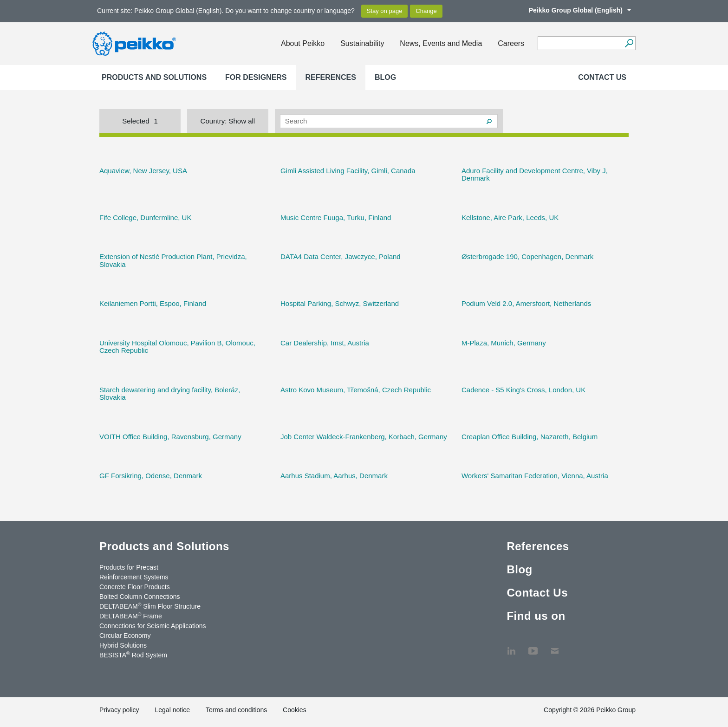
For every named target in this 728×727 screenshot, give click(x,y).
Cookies (295, 710)
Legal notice (172, 710)
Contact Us (602, 77)
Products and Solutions (154, 77)
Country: (228, 121)
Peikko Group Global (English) (575, 10)
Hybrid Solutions (123, 645)
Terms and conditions (236, 710)
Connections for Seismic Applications (153, 626)
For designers (256, 77)
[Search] (629, 43)
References (331, 77)
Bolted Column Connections (140, 597)
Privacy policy (119, 710)
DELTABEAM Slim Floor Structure (150, 606)
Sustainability (362, 43)
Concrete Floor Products (135, 587)
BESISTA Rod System (133, 655)
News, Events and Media (441, 43)
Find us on (536, 616)
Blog (385, 77)
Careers (511, 43)
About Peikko (303, 43)
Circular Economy (125, 636)
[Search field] (580, 44)
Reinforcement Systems (134, 577)
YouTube (533, 646)
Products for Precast (129, 567)
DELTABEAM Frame (131, 616)
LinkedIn (511, 646)
